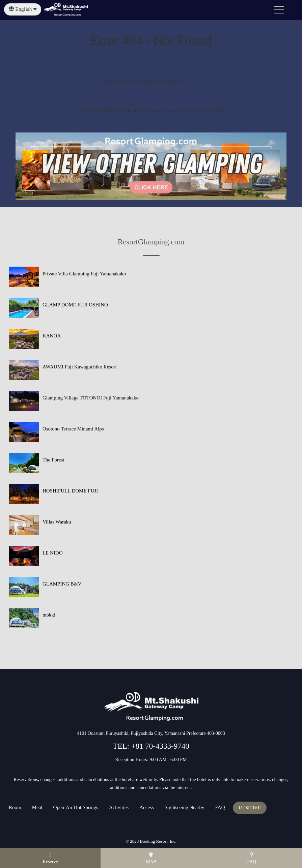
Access (146, 807)
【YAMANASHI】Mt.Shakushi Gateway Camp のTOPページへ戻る (151, 111)
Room (15, 807)
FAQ (220, 807)
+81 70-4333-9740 (159, 746)
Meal (37, 807)
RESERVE (250, 808)
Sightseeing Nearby (185, 807)
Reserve (50, 859)
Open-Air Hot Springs (76, 807)
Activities (119, 807)
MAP (151, 858)
